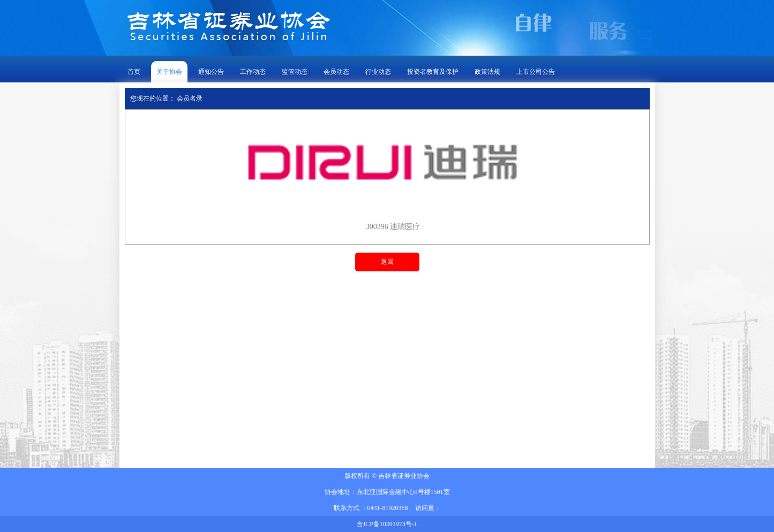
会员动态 (336, 72)
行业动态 (378, 72)
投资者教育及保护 (433, 72)
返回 (387, 262)
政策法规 (487, 72)
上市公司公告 (536, 72)
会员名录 (190, 98)
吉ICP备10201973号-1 (387, 524)
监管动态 (295, 72)
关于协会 (169, 72)
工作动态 (253, 72)
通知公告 (211, 72)
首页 (134, 72)
